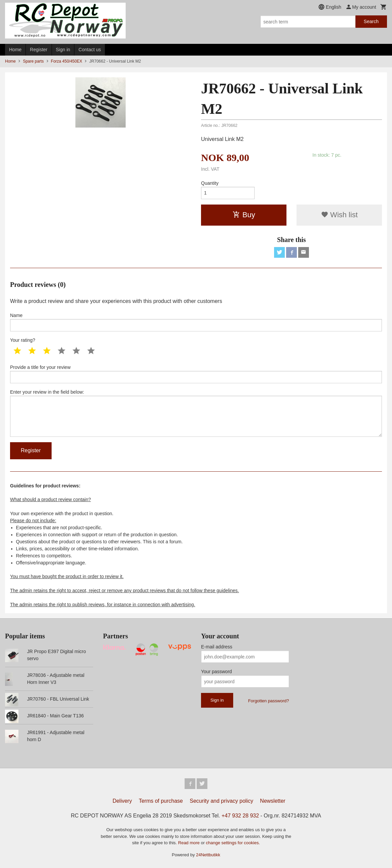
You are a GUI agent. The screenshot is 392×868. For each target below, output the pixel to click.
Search (371, 21)
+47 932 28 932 (240, 816)
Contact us (90, 50)
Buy (244, 215)
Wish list (339, 215)
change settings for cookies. (233, 843)
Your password (216, 672)
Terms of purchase (161, 801)
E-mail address (217, 647)
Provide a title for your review (196, 374)
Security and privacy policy (221, 801)
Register (39, 50)
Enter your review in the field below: (196, 413)
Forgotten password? (268, 701)
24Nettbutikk (208, 855)
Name (196, 322)
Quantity (210, 183)
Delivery (122, 801)
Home (15, 50)
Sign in (63, 50)
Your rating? (23, 340)
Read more (190, 843)
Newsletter (273, 801)
